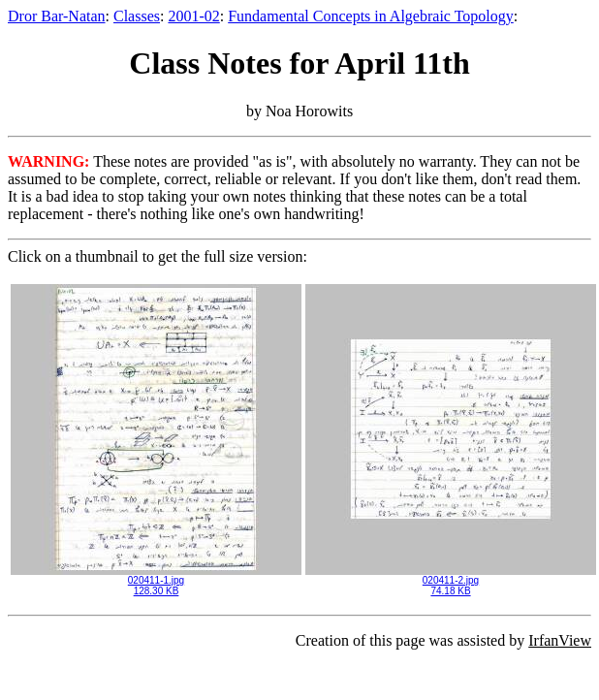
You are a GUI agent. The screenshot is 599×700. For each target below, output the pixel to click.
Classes (137, 16)
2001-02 (193, 16)
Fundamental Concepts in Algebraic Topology (371, 16)
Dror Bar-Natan (57, 16)
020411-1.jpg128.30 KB (156, 581)
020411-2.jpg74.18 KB (451, 581)
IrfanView (560, 640)
